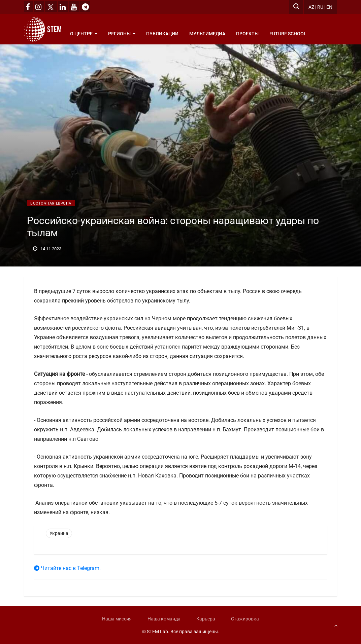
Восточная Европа (51, 203)
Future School (288, 34)
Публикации (162, 34)
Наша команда (164, 619)
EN (329, 7)
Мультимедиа (207, 34)
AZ (311, 7)
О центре (84, 34)
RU (320, 7)
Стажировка (245, 619)
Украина (59, 533)
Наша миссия (117, 619)
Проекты (247, 34)
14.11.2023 (47, 249)
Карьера (206, 619)
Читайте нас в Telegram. (67, 568)
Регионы (122, 34)
